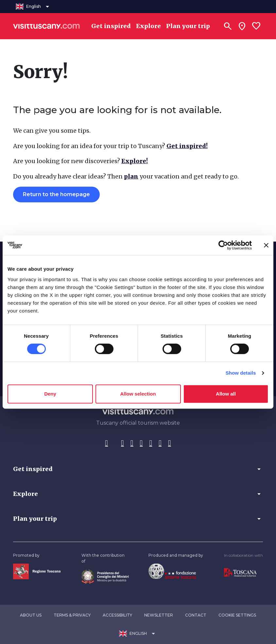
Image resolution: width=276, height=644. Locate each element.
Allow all (226, 394)
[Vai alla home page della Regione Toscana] (37, 571)
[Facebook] (106, 443)
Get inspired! (187, 146)
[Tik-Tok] (132, 443)
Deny (50, 394)
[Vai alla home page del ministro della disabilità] (105, 576)
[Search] (228, 26)
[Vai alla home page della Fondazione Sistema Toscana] (172, 571)
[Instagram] (122, 443)
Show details (241, 373)
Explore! (135, 161)
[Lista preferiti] (256, 26)
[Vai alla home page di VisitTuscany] (46, 26)
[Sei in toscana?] (242, 26)
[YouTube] (151, 443)
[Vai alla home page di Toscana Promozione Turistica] (240, 572)
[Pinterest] (141, 443)
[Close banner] (266, 245)
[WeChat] (160, 443)
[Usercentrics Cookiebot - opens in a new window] (223, 245)
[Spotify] (170, 443)
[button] (138, 469)
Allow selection (138, 394)
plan (131, 176)
